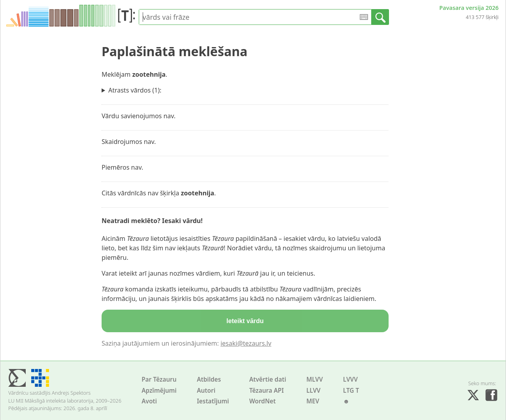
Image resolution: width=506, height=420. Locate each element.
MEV (313, 401)
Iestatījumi (213, 401)
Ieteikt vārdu (245, 321)
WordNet (262, 401)
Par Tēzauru (159, 379)
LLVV (313, 391)
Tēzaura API (266, 391)
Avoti (149, 401)
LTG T (351, 391)
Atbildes (209, 379)
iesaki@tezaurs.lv (246, 343)
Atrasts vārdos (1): (135, 90)
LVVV (350, 379)
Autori (206, 391)
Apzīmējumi (159, 391)
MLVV (315, 379)
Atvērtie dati (267, 379)
